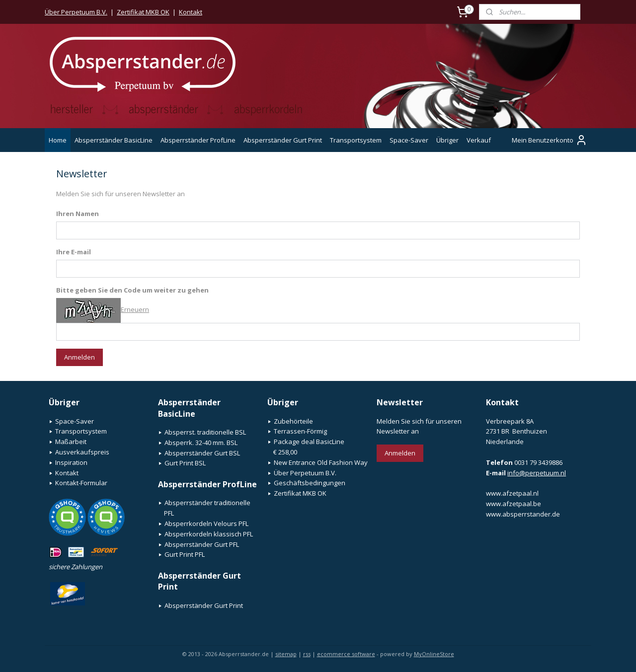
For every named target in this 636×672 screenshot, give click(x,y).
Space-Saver (409, 140)
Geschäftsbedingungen (310, 483)
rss (307, 654)
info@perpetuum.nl (537, 473)
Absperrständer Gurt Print (283, 140)
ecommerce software (346, 654)
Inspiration (71, 462)
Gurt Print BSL (185, 463)
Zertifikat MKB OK (143, 12)
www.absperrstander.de (523, 514)
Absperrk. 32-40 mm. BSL (201, 443)
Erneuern (135, 309)
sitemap (286, 654)
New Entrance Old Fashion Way (321, 462)
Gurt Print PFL (185, 554)
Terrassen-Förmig (300, 431)
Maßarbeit (71, 442)
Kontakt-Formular (81, 483)
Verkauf (479, 140)
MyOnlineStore (434, 654)
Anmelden (79, 357)
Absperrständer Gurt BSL (202, 453)
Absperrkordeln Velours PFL (206, 523)
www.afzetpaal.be (514, 504)
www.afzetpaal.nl (512, 493)
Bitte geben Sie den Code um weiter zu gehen (132, 290)
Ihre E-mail (74, 252)
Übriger (447, 140)
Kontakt (191, 12)
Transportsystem (356, 140)
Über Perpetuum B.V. (76, 12)
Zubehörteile (293, 421)
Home (58, 140)
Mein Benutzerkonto (550, 140)
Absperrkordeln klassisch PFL (209, 534)
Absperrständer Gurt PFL (202, 544)
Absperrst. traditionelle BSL (205, 432)
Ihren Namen (78, 214)
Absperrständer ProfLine (198, 140)
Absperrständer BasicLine (114, 140)
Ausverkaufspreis (82, 452)
